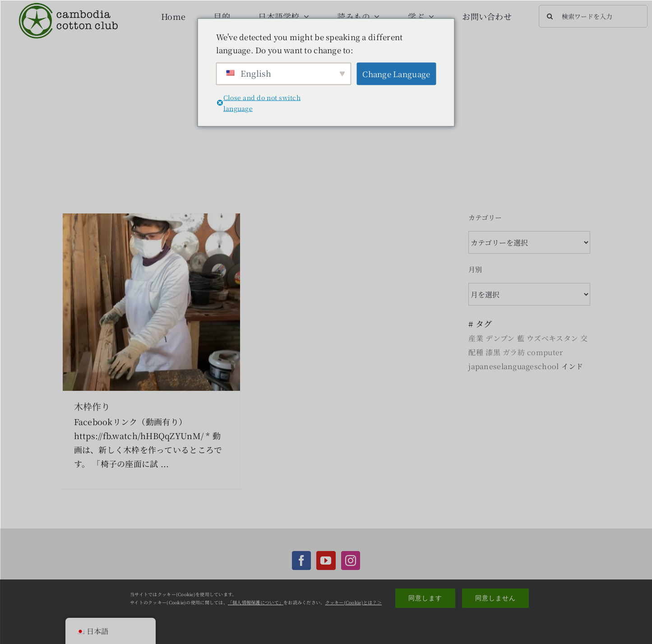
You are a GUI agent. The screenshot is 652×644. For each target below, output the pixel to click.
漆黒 (493, 352)
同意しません (495, 598)
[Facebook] (301, 561)
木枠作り (92, 406)
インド (572, 366)
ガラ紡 (514, 352)
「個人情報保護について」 (256, 602)
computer (545, 352)
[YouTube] (326, 561)
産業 (476, 338)
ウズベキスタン (552, 338)
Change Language (396, 74)
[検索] (550, 16)
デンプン (500, 338)
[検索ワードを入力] (593, 16)
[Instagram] (351, 561)
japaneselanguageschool (513, 366)
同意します (425, 598)
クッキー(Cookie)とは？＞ (354, 602)
